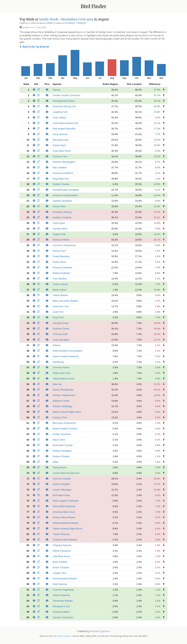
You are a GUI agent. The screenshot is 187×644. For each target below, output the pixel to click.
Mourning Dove (61, 140)
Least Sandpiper (61, 340)
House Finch (59, 251)
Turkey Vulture (60, 284)
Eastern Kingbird (61, 484)
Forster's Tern (60, 418)
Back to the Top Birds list (34, 47)
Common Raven (61, 367)
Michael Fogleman (100, 631)
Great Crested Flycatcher (66, 356)
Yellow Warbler (60, 295)
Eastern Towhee (61, 184)
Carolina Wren (60, 229)
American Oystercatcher (65, 195)
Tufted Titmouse (61, 534)
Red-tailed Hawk (61, 495)
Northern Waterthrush (64, 395)
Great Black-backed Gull (65, 123)
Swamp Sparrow (61, 595)
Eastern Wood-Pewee (64, 517)
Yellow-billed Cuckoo (63, 379)
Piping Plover (60, 467)
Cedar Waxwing (61, 256)
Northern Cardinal (62, 217)
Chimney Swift (60, 334)
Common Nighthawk (63, 590)
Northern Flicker (61, 329)
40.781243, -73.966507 (76, 23)
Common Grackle (62, 479)
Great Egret (59, 223)
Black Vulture (60, 290)
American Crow (61, 306)
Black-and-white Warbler (65, 301)
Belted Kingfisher (62, 273)
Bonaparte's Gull (61, 606)
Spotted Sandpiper (62, 201)
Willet (56, 462)
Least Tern (58, 312)
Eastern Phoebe (61, 456)
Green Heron (59, 262)
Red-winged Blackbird (64, 129)
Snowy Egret (59, 145)
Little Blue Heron (61, 556)
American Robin (61, 240)
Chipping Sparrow (62, 545)
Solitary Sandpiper (62, 451)
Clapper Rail (59, 234)
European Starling (62, 212)
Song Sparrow (60, 134)
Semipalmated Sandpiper (66, 190)
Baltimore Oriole (61, 401)
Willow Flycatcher (62, 551)
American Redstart (62, 268)
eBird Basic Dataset (62, 636)
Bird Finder (94, 6)
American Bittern (61, 612)
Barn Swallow (60, 168)
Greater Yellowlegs (62, 406)
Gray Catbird (59, 118)
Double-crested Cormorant (66, 95)
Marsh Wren (59, 440)
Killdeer (57, 345)
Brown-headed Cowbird (65, 429)
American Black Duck (64, 512)
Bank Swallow (60, 562)
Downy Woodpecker (63, 390)
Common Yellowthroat (64, 245)
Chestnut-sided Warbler (65, 540)
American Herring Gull (64, 106)
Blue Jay (57, 384)
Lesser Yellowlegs (62, 490)
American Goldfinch (63, 173)
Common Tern (60, 156)
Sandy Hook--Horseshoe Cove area (66, 19)
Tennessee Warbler (63, 601)
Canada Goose (61, 323)
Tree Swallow (60, 279)
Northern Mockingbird (64, 162)
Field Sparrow (60, 584)
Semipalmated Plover (64, 101)
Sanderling (58, 362)
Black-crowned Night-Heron (67, 412)
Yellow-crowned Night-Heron (67, 529)
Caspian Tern (60, 573)
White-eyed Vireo (62, 373)
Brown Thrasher (61, 568)
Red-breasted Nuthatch (65, 579)
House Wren (59, 206)
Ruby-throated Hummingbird (67, 351)
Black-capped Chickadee (66, 501)
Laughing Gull (60, 112)
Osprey (56, 90)
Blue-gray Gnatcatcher (64, 423)
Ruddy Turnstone (62, 434)
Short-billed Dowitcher (64, 506)
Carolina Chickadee (63, 617)
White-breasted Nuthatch (66, 523)
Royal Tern (58, 318)
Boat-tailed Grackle (63, 445)
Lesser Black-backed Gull (66, 473)
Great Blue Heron (62, 151)
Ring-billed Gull (61, 179)
